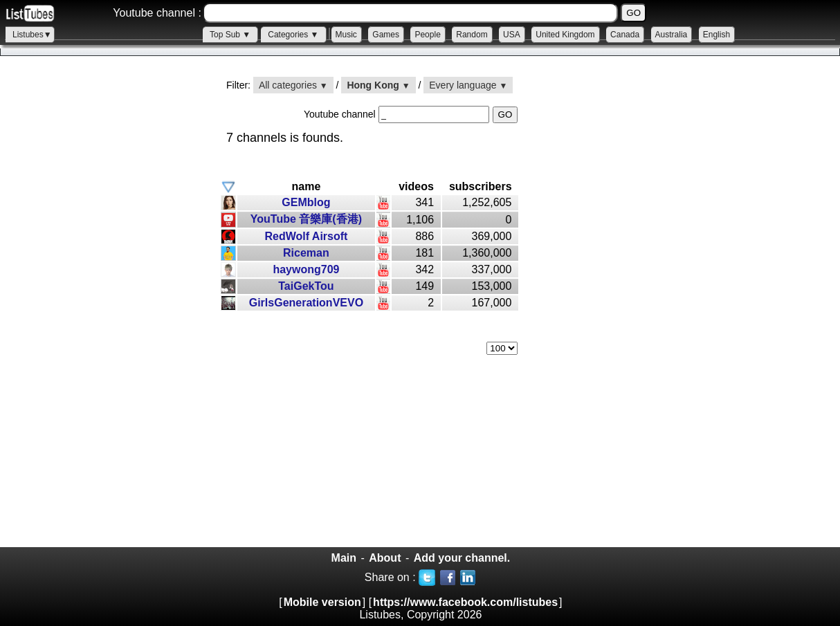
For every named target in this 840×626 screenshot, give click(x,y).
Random (472, 35)
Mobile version (322, 602)
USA (512, 35)
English (716, 35)
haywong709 (306, 269)
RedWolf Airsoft (306, 236)
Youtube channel (341, 114)
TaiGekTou (306, 286)
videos (416, 186)
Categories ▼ (293, 35)
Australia (672, 35)
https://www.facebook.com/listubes (465, 602)
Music (346, 35)
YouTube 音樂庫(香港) (306, 219)
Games (386, 35)
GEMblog (306, 202)
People (427, 35)
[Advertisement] (104, 312)
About (385, 558)
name (307, 186)
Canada (625, 35)
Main (344, 558)
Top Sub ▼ (230, 35)
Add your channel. (462, 558)
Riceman (306, 253)
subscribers (481, 186)
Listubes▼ (32, 35)
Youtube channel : (157, 13)
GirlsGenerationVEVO (306, 303)
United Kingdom (565, 35)
